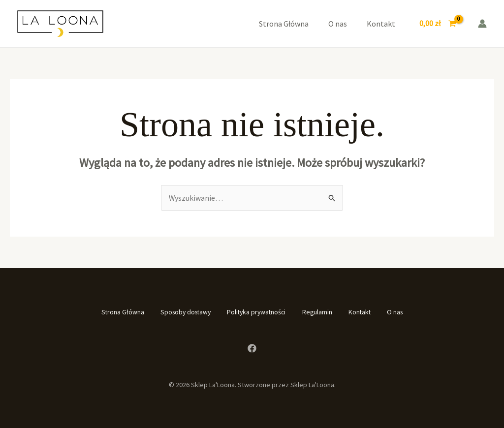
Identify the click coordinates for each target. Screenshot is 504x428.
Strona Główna (284, 24)
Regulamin (321, 312)
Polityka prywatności (255, 312)
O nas (338, 24)
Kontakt (381, 24)
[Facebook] (252, 348)
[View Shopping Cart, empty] (438, 24)
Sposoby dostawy (178, 312)
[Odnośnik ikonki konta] (482, 24)
